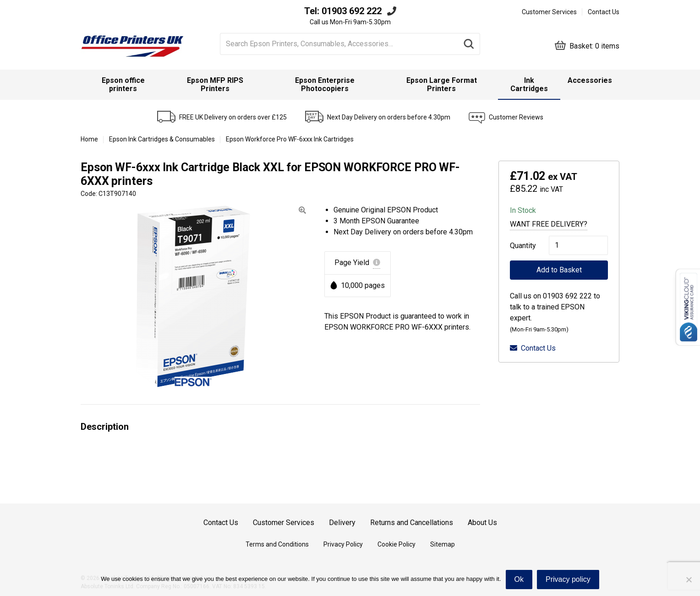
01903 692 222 (352, 11)
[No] (689, 580)
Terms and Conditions (277, 544)
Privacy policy (568, 579)
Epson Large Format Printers (442, 84)
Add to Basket (559, 270)
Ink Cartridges (529, 84)
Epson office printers (123, 84)
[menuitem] (123, 85)
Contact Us (604, 12)
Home (89, 139)
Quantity (520, 246)
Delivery (342, 523)
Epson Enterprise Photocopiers (325, 84)
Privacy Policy (343, 544)
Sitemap (443, 544)
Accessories (590, 80)
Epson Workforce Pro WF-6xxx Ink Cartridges (290, 139)
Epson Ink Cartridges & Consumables (162, 139)
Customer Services (549, 12)
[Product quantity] (578, 245)
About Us (482, 523)
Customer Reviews (516, 117)
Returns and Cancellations (412, 523)
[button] (302, 210)
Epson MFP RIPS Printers (215, 84)
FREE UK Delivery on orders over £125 (233, 117)
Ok (519, 579)
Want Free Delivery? (549, 224)
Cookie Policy (396, 544)
